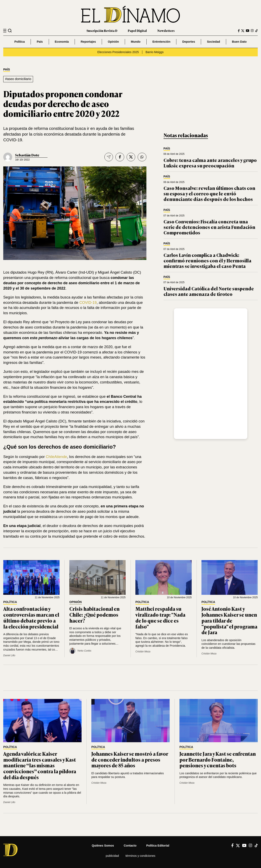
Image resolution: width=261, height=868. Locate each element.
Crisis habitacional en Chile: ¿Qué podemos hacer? (94, 615)
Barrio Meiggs (155, 52)
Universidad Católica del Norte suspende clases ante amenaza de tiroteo (209, 291)
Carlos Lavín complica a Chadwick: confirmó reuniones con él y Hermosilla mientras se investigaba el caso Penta (207, 260)
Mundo (136, 42)
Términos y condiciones (140, 856)
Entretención (161, 42)
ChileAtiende (56, 457)
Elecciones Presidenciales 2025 (118, 52)
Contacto (130, 846)
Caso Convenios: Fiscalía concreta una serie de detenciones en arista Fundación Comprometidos (209, 227)
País (40, 42)
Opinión (113, 42)
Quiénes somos (103, 846)
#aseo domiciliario (18, 79)
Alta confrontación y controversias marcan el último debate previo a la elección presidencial (31, 617)
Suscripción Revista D (102, 31)
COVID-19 (87, 303)
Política (19, 42)
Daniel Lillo (9, 655)
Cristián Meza (143, 652)
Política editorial (158, 846)
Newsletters (166, 31)
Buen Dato (239, 42)
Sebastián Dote (27, 155)
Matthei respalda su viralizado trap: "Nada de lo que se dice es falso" (160, 617)
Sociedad (213, 42)
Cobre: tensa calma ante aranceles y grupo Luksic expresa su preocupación (210, 163)
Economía (62, 42)
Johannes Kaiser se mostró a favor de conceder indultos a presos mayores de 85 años (130, 759)
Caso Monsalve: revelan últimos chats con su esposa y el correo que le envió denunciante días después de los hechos (209, 193)
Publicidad (112, 856)
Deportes (189, 42)
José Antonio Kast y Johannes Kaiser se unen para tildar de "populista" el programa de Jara (229, 620)
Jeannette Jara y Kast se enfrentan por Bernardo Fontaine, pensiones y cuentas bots (218, 759)
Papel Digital (137, 31)
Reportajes (88, 42)
